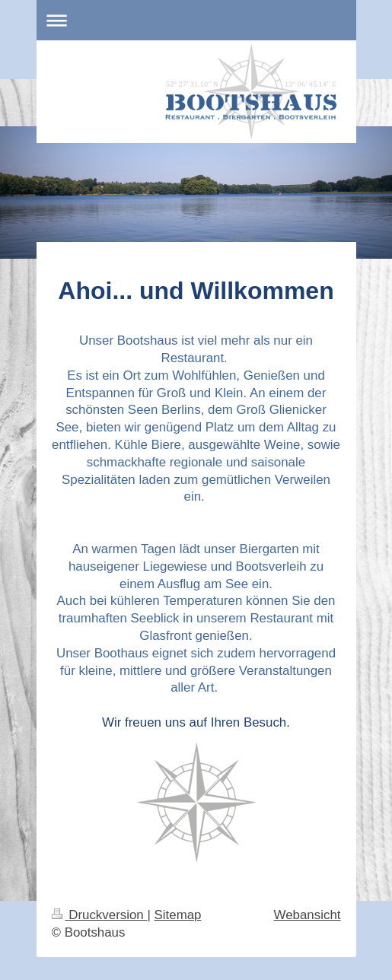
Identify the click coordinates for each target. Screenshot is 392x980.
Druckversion (100, 915)
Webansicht (308, 915)
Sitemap (178, 915)
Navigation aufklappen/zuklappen (196, 20)
